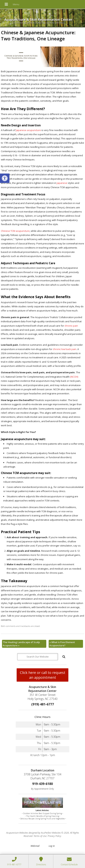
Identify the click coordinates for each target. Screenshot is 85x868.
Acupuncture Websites (17, 833)
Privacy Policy (54, 836)
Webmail (35, 846)
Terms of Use (40, 836)
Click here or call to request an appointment (43, 675)
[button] (5, 178)
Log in (52, 846)
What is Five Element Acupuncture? (62, 644)
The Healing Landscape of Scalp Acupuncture (21, 644)
